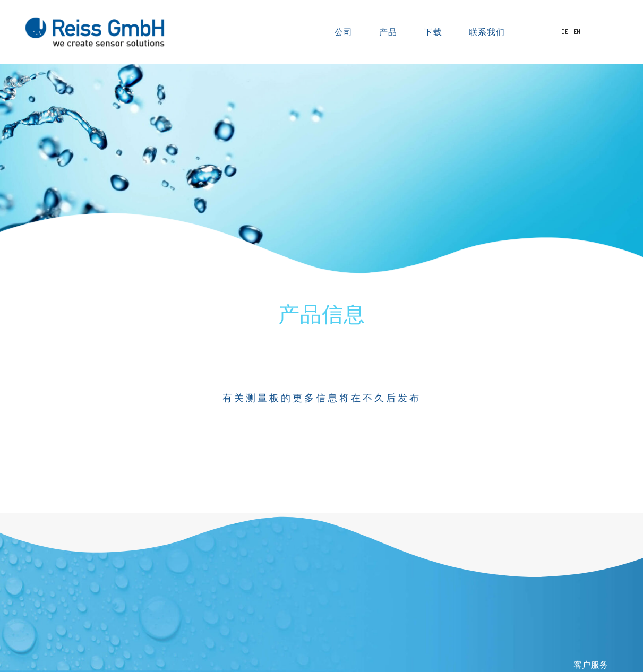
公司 (346, 32)
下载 (435, 32)
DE (565, 32)
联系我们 (487, 32)
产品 (391, 32)
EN (577, 32)
